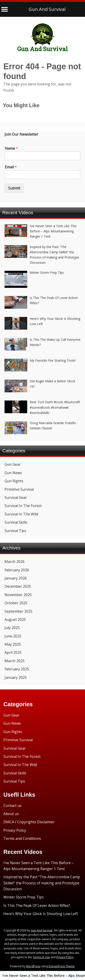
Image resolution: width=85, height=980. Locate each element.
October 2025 (16, 603)
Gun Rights (14, 481)
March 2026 (15, 562)
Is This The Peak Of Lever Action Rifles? (37, 905)
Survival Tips (15, 531)
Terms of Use (41, 957)
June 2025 (13, 636)
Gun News (13, 473)
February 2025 (17, 669)
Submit (14, 188)
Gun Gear (13, 464)
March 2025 (15, 661)
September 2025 (18, 611)
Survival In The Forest (23, 506)
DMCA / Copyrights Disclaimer (29, 822)
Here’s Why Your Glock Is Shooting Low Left (41, 914)
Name (11, 148)
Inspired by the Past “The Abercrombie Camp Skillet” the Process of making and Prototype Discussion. (42, 883)
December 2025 (18, 586)
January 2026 (16, 578)
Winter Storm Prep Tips (24, 897)
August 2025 (15, 619)
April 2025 (13, 652)
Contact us (12, 806)
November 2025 (18, 595)
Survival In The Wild (21, 514)
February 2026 (17, 570)
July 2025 (12, 628)
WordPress (33, 966)
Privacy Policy (15, 830)
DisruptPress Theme (62, 966)
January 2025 (16, 677)
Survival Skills (16, 522)
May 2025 (13, 644)
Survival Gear (16, 497)
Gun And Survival (47, 9)
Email (11, 167)
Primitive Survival (19, 489)
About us (11, 814)
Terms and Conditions (22, 838)
